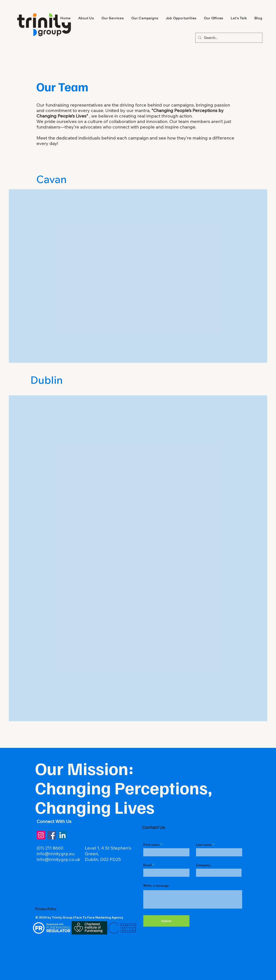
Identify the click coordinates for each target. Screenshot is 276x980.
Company (203, 865)
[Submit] (166, 921)
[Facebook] (52, 835)
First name (152, 845)
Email (147, 865)
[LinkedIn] (63, 835)
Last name (204, 845)
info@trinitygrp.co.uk (58, 859)
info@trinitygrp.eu (56, 854)
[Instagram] (41, 835)
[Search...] (228, 38)
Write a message (156, 885)
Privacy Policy (46, 909)
